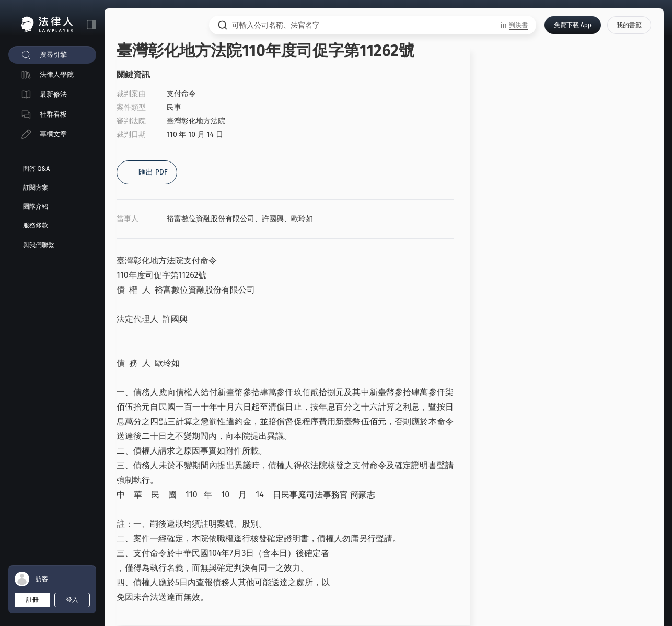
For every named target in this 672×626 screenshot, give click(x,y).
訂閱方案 (36, 188)
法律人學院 (57, 74)
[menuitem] (52, 55)
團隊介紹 (36, 206)
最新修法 (53, 94)
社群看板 (53, 114)
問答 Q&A (36, 169)
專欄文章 (53, 134)
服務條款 (36, 225)
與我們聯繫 (39, 245)
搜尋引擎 (53, 55)
